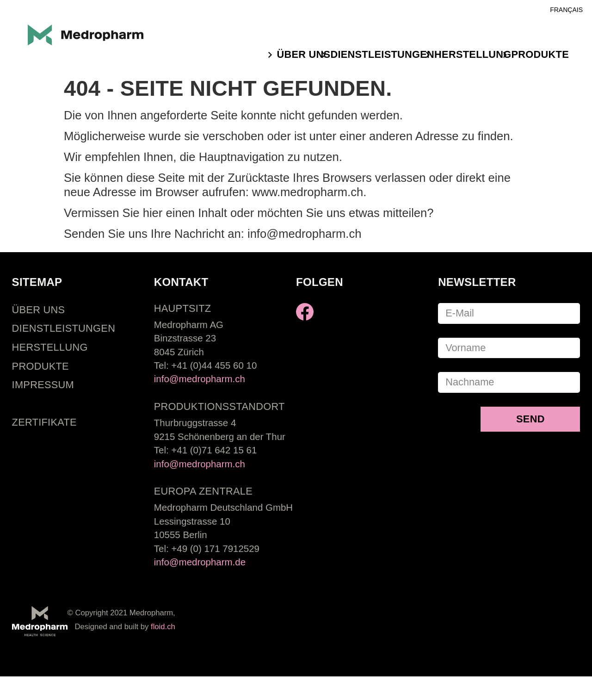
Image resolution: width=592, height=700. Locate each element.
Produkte (540, 54)
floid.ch (163, 627)
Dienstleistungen (382, 54)
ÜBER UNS (303, 54)
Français (566, 10)
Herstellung (473, 54)
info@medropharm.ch (200, 379)
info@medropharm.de (200, 562)
